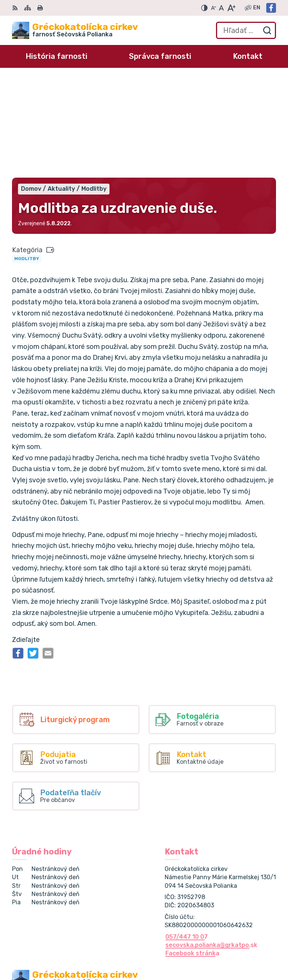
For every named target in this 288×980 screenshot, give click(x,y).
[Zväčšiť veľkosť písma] (231, 8)
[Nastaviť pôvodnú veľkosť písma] (221, 8)
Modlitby (27, 160)
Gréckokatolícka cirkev (95, 905)
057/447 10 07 (187, 838)
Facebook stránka (192, 854)
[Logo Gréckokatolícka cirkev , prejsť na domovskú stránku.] (75, 30)
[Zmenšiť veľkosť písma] (213, 8)
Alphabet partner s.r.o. (123, 898)
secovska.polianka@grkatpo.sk (211, 846)
